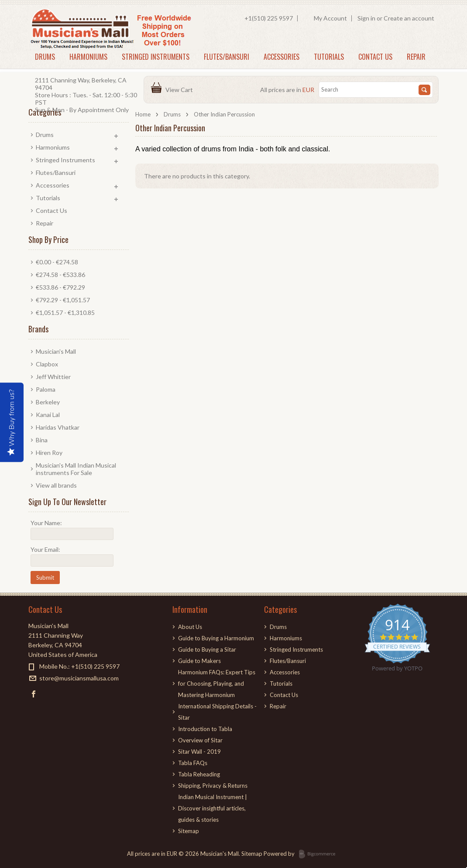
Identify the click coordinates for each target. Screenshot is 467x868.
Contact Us (375, 57)
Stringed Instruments (156, 57)
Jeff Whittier (53, 377)
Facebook (34, 694)
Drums (45, 57)
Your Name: (46, 523)
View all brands (56, 485)
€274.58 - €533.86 (60, 275)
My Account (330, 18)
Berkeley (48, 402)
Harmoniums (88, 57)
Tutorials (329, 57)
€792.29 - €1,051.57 (63, 300)
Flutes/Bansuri (227, 57)
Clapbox (47, 364)
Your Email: (45, 549)
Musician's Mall (56, 351)
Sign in (366, 18)
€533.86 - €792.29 (60, 287)
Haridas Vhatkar (58, 427)
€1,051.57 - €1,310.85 (65, 313)
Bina (42, 440)
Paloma (46, 389)
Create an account (409, 18)
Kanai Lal (48, 415)
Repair (416, 57)
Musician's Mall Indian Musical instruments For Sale (76, 469)
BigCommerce (320, 854)
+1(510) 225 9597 (269, 18)
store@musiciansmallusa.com (79, 678)
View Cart (180, 90)
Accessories (282, 57)
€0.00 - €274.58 (57, 262)
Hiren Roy (49, 453)
